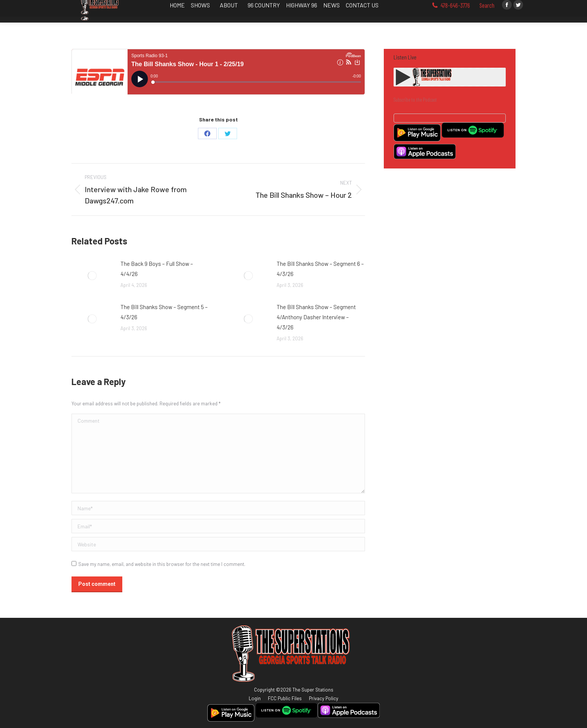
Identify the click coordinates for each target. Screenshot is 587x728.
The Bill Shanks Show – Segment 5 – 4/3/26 (164, 312)
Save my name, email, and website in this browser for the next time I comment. (162, 564)
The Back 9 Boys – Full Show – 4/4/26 (157, 269)
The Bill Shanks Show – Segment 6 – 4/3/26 (320, 269)
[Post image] (92, 276)
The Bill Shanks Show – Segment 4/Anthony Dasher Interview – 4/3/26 (316, 317)
